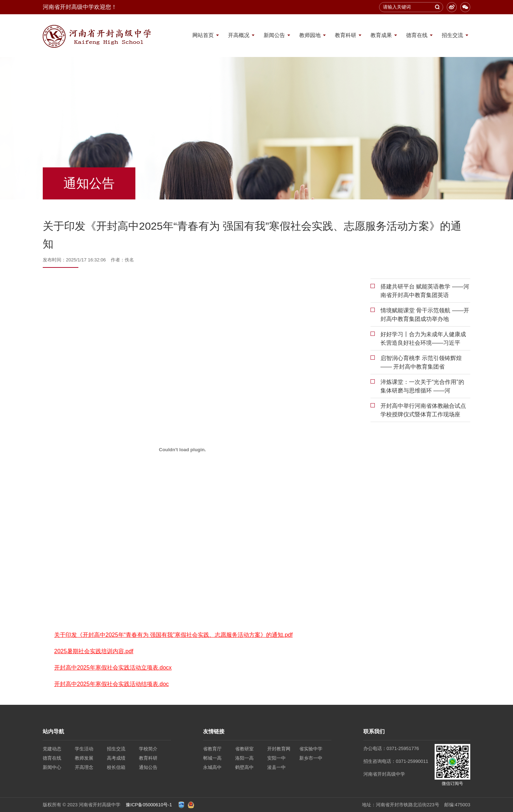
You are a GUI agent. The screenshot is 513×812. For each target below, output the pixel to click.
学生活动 (84, 749)
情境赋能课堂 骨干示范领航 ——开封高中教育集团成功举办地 (425, 315)
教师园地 (310, 35)
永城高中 (212, 767)
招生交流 (452, 35)
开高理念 (84, 767)
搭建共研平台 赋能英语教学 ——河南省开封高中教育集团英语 (425, 291)
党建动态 (52, 749)
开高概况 (239, 35)
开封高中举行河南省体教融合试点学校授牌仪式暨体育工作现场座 (423, 410)
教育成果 (381, 35)
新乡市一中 (311, 758)
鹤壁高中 (244, 767)
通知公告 (148, 767)
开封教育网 (279, 749)
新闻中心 (52, 767)
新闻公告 (274, 35)
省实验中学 (311, 749)
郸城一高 (212, 758)
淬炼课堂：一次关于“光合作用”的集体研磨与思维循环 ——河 (422, 386)
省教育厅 (212, 749)
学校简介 (148, 749)
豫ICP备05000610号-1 (149, 805)
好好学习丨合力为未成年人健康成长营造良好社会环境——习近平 (423, 339)
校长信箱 (116, 767)
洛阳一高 (244, 758)
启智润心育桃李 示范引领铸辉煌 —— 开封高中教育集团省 (421, 362)
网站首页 (203, 35)
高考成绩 (116, 758)
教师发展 (84, 758)
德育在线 (417, 35)
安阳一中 (276, 758)
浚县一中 (276, 767)
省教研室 (244, 749)
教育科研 (346, 35)
